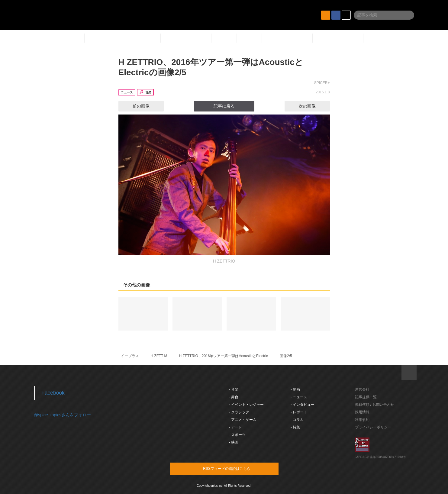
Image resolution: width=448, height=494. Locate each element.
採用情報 (362, 412)
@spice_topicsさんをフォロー (62, 415)
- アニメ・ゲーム (243, 420)
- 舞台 (234, 397)
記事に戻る (224, 106)
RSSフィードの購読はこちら (236, 468)
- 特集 (295, 427)
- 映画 (234, 442)
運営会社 (362, 389)
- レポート (299, 412)
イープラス (130, 356)
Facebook (53, 393)
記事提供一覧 (366, 397)
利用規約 (362, 420)
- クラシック (239, 412)
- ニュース (299, 397)
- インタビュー (303, 405)
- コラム (297, 420)
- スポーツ (237, 435)
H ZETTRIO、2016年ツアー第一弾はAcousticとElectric (223, 356)
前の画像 (136, 106)
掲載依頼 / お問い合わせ (375, 405)
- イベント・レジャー (246, 405)
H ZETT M (159, 356)
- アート (235, 427)
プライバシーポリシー (373, 427)
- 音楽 (234, 389)
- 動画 (295, 389)
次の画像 (313, 106)
